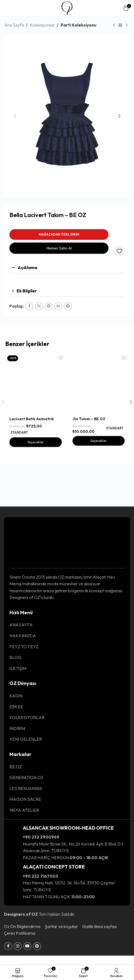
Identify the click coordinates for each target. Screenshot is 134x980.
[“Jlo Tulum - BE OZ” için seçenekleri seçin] (99, 471)
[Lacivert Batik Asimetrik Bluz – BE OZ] (35, 399)
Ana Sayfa (14, 25)
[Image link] (26, 552)
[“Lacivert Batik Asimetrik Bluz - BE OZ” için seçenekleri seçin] (35, 472)
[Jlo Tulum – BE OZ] (99, 399)
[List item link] (67, 635)
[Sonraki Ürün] (127, 25)
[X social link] (39, 306)
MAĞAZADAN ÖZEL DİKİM (59, 234)
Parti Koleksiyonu (79, 25)
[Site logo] (67, 8)
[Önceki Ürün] (114, 25)
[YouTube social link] (27, 956)
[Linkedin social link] (58, 306)
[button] (15, 116)
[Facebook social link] (29, 306)
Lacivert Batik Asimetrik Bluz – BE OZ (32, 451)
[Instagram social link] (18, 956)
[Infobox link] (67, 852)
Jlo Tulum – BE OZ (89, 449)
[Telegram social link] (68, 306)
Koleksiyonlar (42, 25)
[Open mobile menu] (9, 8)
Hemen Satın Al (59, 248)
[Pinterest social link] (49, 306)
